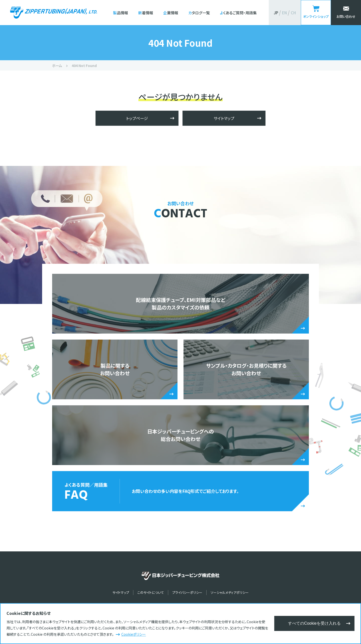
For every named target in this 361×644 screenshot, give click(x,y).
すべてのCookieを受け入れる (314, 623)
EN (284, 13)
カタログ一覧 (199, 13)
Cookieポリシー (134, 634)
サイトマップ (224, 118)
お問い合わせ (346, 16)
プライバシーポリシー (187, 592)
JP (276, 13)
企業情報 (171, 13)
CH (293, 13)
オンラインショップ (316, 16)
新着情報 (146, 13)
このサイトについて (151, 592)
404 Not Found (84, 66)
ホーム (57, 66)
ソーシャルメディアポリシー (230, 592)
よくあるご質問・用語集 (238, 13)
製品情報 (121, 13)
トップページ (137, 118)
